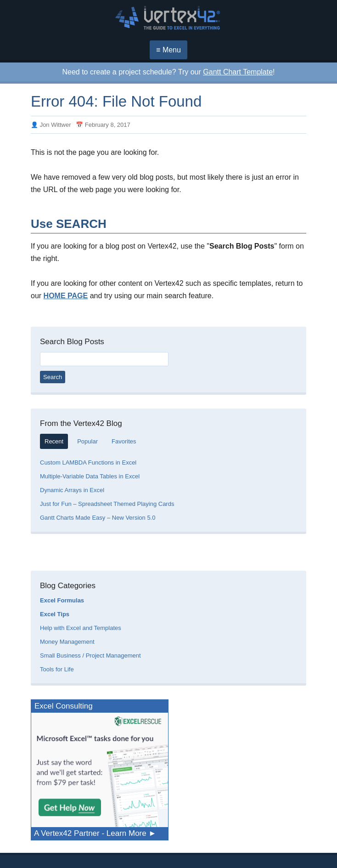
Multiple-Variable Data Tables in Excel (90, 476)
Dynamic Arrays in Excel (72, 490)
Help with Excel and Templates (81, 628)
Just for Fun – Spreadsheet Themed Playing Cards (107, 504)
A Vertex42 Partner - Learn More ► (95, 833)
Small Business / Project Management (90, 655)
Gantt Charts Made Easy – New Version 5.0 (98, 518)
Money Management (67, 642)
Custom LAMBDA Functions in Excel (88, 462)
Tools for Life (57, 669)
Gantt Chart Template (238, 72)
